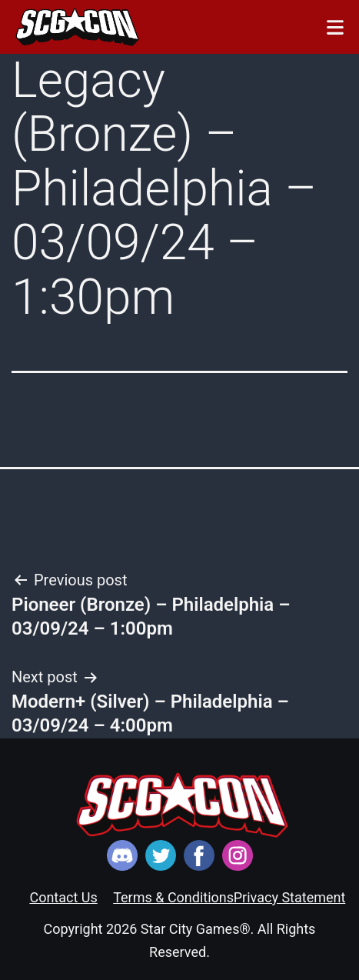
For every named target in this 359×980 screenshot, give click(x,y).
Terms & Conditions (173, 897)
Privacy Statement (290, 897)
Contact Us (63, 897)
